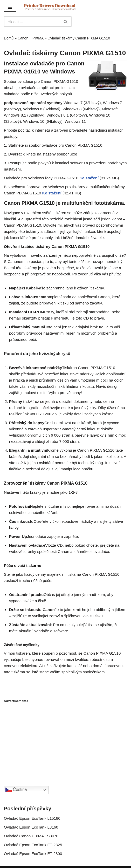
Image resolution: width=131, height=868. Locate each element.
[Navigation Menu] (10, 7)
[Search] (32, 22)
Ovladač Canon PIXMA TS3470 (31, 836)
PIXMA (38, 38)
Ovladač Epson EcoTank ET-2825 (33, 845)
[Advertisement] (65, 739)
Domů (9, 38)
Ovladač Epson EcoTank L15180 (32, 818)
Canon (23, 38)
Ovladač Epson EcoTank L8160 (31, 827)
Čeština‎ (16, 790)
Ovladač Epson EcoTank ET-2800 (33, 854)
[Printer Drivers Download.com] (50, 7)
